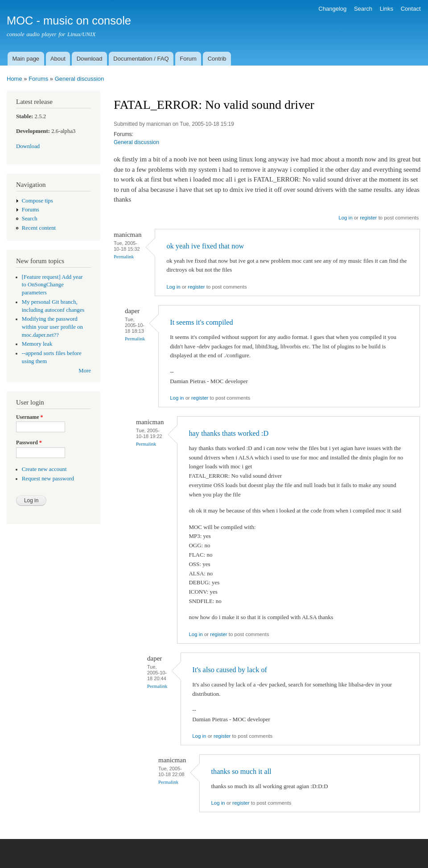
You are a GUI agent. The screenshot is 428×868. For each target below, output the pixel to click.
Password (29, 442)
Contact (411, 9)
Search (363, 9)
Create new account (44, 469)
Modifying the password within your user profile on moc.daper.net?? (52, 327)
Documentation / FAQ (141, 59)
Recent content (39, 228)
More (85, 371)
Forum (188, 59)
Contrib (217, 59)
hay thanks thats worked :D (228, 433)
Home (14, 79)
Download (90, 59)
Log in (345, 218)
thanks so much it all (241, 771)
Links (387, 9)
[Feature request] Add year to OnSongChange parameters (52, 285)
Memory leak (37, 344)
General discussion (80, 79)
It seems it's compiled (202, 322)
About (58, 59)
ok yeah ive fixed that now (205, 246)
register (368, 218)
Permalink (124, 256)
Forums (38, 79)
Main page (26, 59)
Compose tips (37, 201)
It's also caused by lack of (230, 670)
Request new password (48, 479)
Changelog (332, 9)
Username (29, 417)
